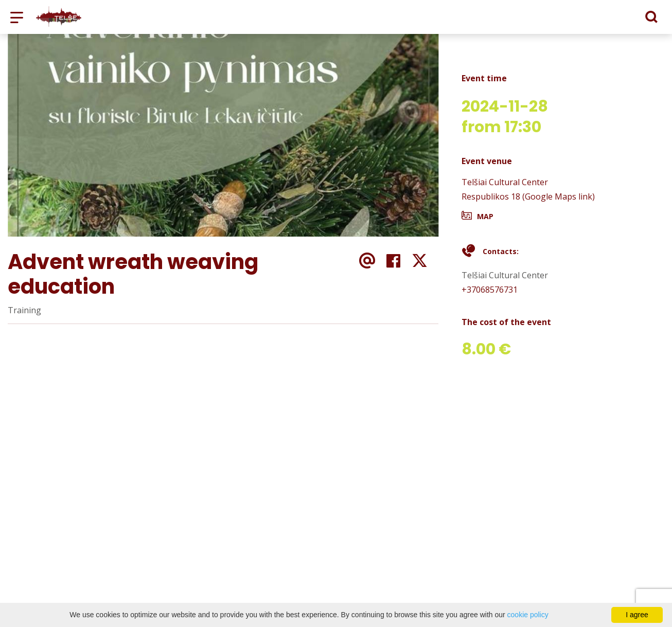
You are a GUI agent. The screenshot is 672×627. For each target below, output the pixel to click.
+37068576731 (490, 290)
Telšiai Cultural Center (505, 182)
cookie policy (528, 615)
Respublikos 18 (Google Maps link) (528, 196)
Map (485, 216)
